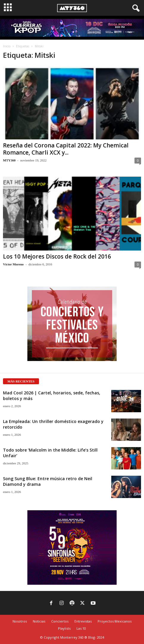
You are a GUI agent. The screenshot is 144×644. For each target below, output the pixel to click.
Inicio (7, 46)
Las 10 (81, 628)
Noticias (39, 621)
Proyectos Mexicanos (115, 621)
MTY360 (9, 160)
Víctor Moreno (13, 264)
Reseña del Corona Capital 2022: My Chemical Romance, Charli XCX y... (66, 149)
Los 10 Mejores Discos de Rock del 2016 (57, 256)
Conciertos (60, 621)
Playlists (64, 628)
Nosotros (20, 621)
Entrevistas (83, 621)
